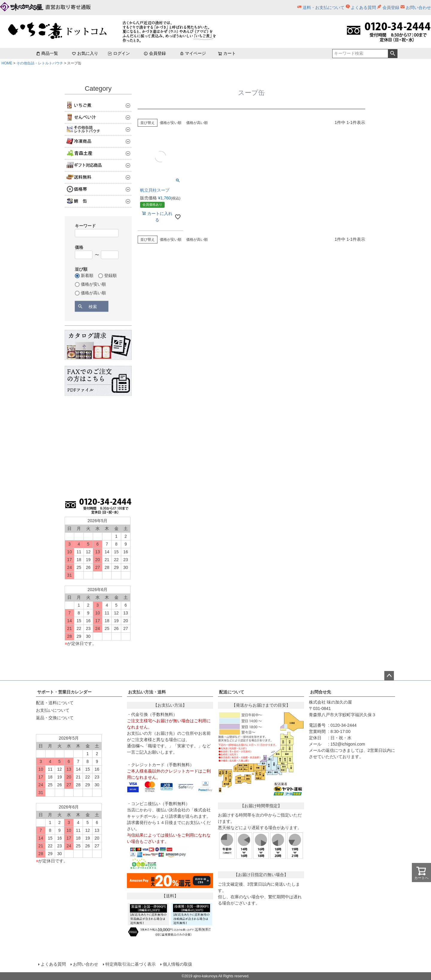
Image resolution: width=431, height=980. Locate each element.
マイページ (193, 53)
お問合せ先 (321, 692)
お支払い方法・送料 (147, 692)
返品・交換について (55, 718)
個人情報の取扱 (177, 964)
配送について (232, 692)
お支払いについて (53, 710)
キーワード (85, 226)
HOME (7, 63)
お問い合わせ (418, 7)
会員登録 (391, 7)
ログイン (119, 53)
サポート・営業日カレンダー (64, 692)
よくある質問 (363, 7)
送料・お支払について (324, 7)
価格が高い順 (197, 123)
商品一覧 (47, 53)
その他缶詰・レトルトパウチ (40, 63)
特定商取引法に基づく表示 (130, 964)
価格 (79, 247)
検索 (393, 54)
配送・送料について (55, 703)
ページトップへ (389, 676)
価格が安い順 (171, 123)
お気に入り (85, 53)
